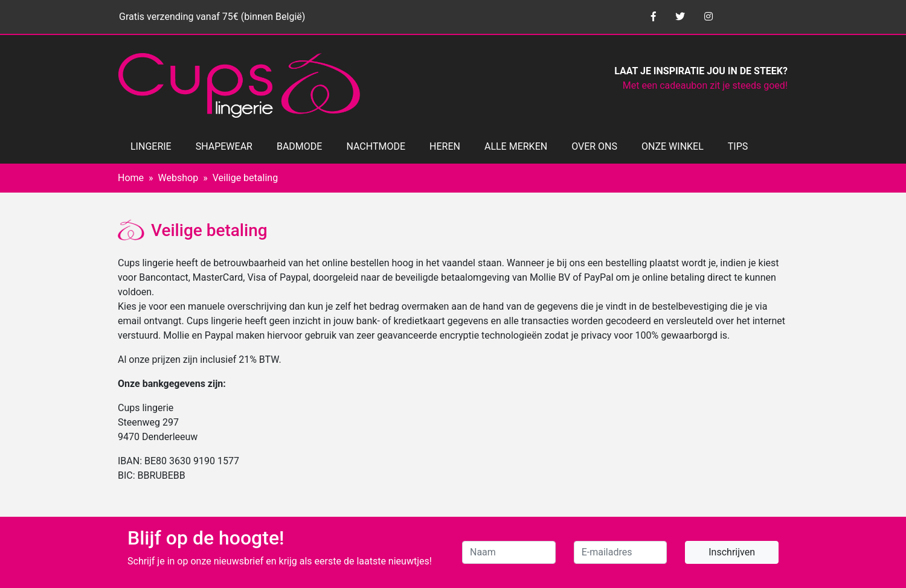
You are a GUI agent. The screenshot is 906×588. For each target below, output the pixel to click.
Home (131, 178)
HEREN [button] (445, 146)
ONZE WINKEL (673, 146)
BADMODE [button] (299, 146)
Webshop (178, 178)
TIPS (738, 146)
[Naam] (509, 552)
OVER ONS (594, 146)
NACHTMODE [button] (376, 146)
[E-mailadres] (621, 552)
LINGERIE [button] (151, 146)
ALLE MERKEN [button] (516, 146)
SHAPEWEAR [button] (224, 146)
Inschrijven (732, 552)
